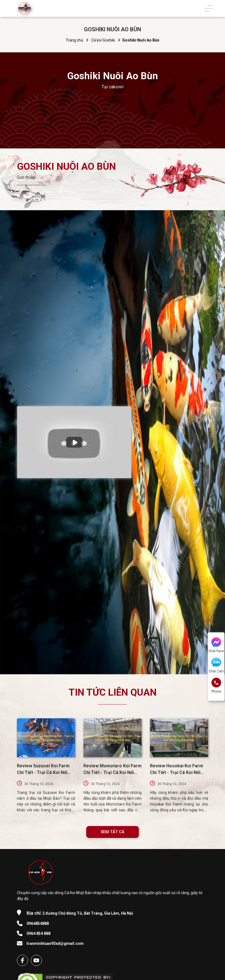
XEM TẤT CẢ (113, 832)
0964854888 (38, 924)
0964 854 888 (39, 933)
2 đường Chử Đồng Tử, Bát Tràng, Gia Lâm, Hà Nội (80, 913)
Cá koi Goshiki (103, 40)
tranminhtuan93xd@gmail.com (55, 943)
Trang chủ (74, 40)
